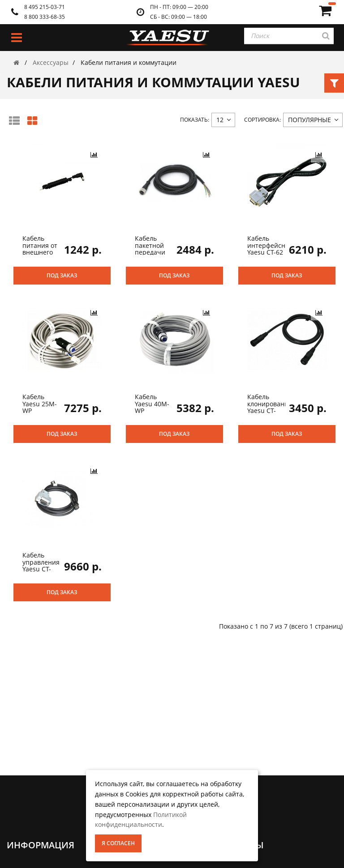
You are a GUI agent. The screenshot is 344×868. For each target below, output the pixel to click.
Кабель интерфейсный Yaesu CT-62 (271, 245)
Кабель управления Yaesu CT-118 (41, 565)
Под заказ (62, 275)
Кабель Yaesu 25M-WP (40, 404)
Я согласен (118, 843)
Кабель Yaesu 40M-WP (152, 404)
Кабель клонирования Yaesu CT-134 (270, 407)
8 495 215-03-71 (45, 7)
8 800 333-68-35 (45, 17)
